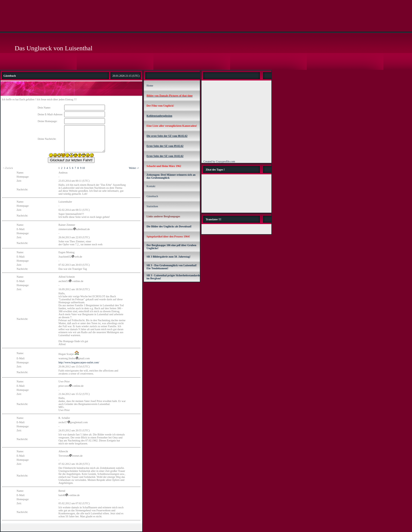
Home (150, 86)
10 (83, 168)
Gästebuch (152, 196)
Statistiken (152, 206)
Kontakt (151, 186)
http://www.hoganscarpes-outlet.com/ (79, 362)
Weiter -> (134, 168)
